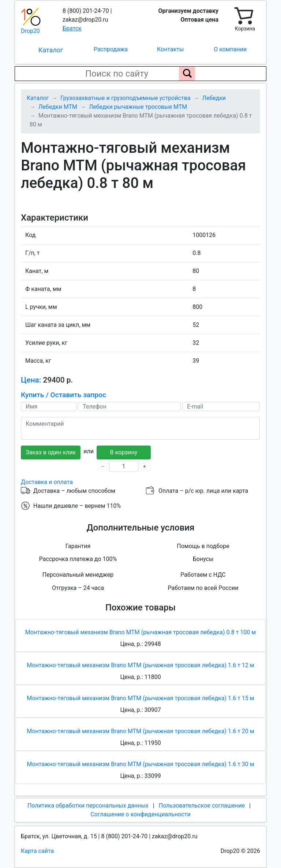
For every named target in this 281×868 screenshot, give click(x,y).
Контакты (170, 49)
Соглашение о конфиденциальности (140, 814)
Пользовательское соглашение (202, 806)
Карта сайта (37, 851)
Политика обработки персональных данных (88, 806)
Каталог (51, 50)
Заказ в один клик (51, 452)
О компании (230, 49)
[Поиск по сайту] (187, 74)
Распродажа (111, 49)
